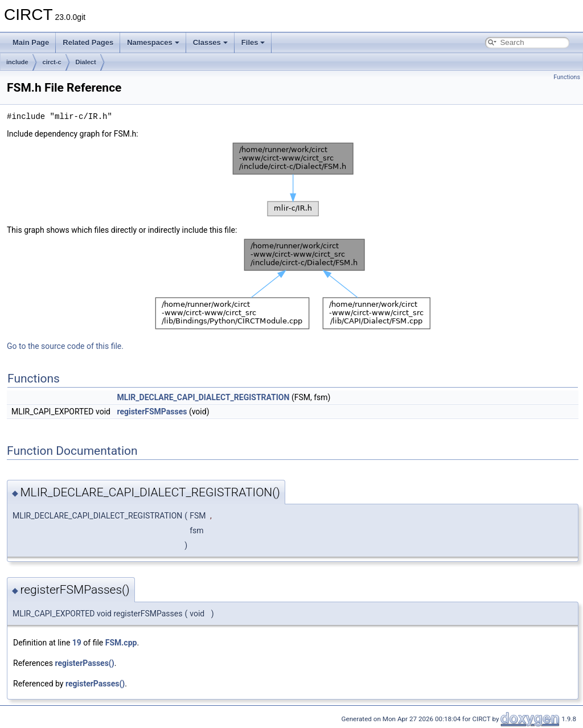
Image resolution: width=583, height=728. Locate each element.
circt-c (52, 62)
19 (77, 643)
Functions (567, 77)
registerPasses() (84, 663)
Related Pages (88, 42)
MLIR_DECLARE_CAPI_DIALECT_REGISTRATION (203, 397)
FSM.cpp (121, 643)
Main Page (31, 42)
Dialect (86, 62)
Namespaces (153, 42)
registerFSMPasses (152, 412)
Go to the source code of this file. (65, 346)
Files (253, 42)
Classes (210, 42)
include (17, 62)
